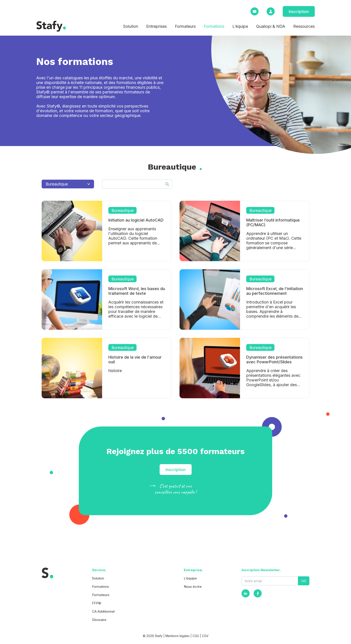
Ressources (304, 26)
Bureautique (68, 184)
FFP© (97, 603)
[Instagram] (246, 593)
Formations (214, 26)
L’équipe (240, 26)
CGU (196, 636)
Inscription (299, 12)
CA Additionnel (103, 611)
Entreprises (156, 26)
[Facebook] (258, 593)
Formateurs (185, 26)
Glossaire (99, 620)
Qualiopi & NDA (271, 26)
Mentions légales (178, 636)
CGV (205, 636)
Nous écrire (193, 587)
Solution (131, 26)
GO (304, 581)
